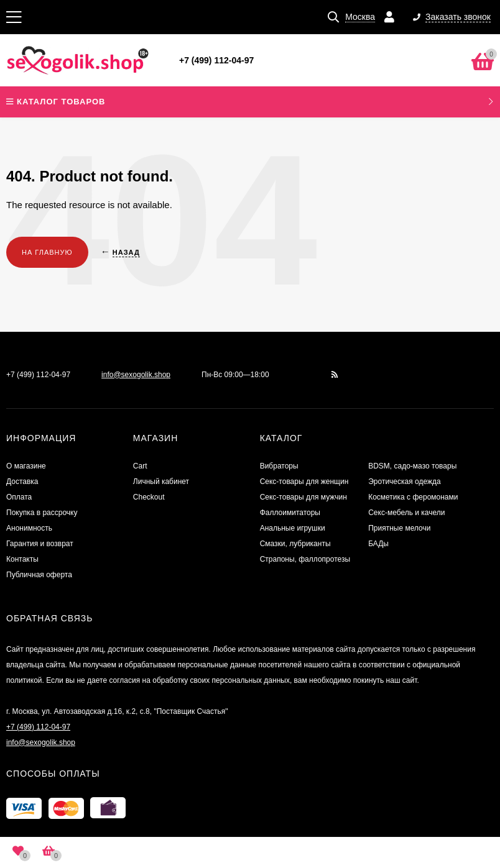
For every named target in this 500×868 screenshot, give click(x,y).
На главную (47, 252)
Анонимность (29, 528)
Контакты (22, 559)
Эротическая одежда (405, 482)
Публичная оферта (39, 575)
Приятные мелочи (399, 528)
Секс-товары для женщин (304, 482)
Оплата (19, 497)
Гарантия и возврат (40, 544)
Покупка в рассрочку (42, 513)
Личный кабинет (161, 482)
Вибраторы (279, 466)
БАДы (378, 544)
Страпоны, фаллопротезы (305, 559)
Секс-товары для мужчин (303, 497)
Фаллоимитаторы (290, 513)
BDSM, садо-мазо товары (412, 466)
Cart (140, 466)
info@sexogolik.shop (136, 375)
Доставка (22, 482)
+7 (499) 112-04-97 (216, 60)
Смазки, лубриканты (295, 544)
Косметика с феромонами (413, 497)
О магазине (26, 466)
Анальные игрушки (293, 528)
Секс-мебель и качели (406, 513)
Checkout (149, 497)
